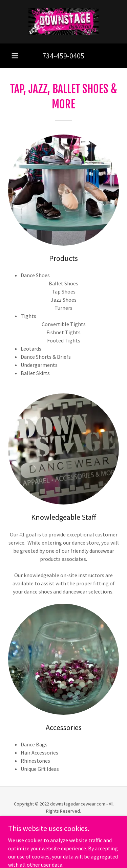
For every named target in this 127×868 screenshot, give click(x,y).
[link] (64, 22)
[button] (15, 56)
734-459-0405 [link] (63, 56)
